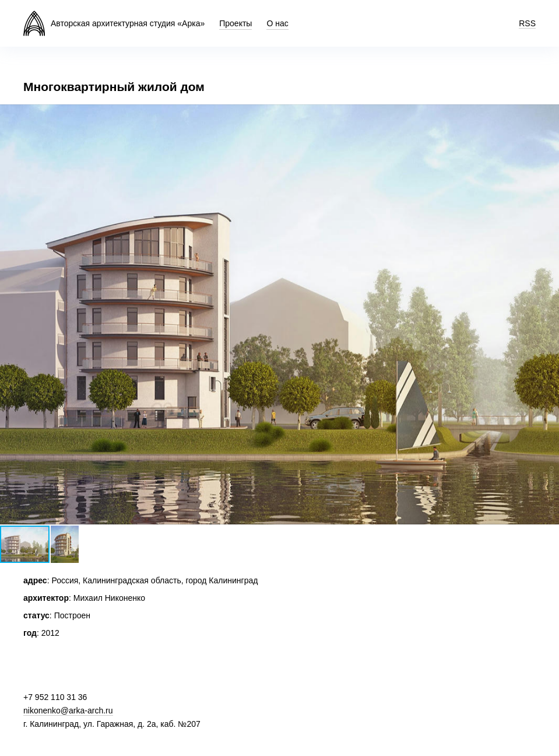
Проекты (235, 23)
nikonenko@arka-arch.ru (68, 710)
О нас (277, 23)
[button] (549, 115)
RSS (527, 23)
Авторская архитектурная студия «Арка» (128, 23)
